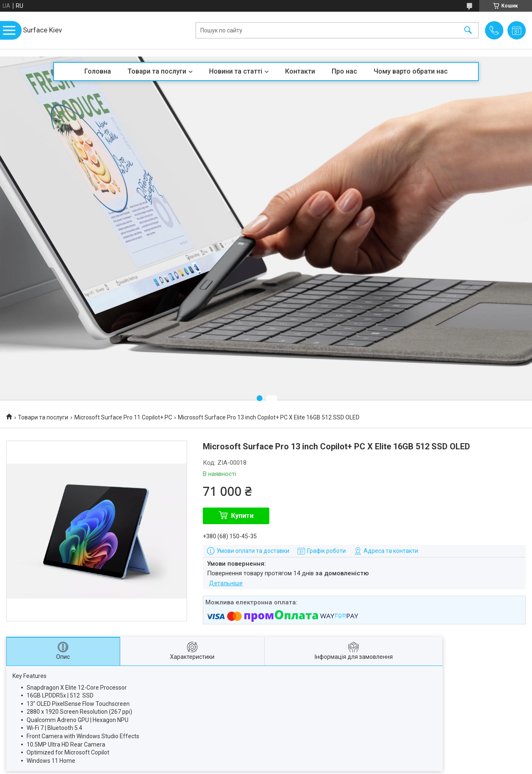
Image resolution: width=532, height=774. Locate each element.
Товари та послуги (157, 71)
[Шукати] (468, 31)
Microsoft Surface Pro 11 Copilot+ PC (123, 417)
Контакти (300, 71)
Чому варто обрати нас (411, 71)
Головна (98, 71)
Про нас (344, 71)
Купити (242, 516)
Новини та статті (236, 71)
